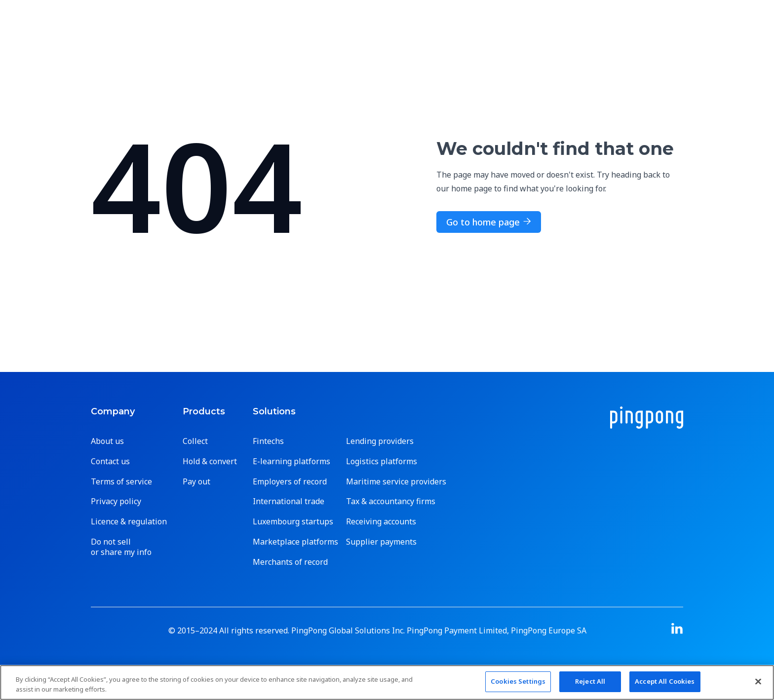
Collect (195, 441)
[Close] (758, 681)
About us (107, 441)
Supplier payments (381, 542)
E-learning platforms (291, 461)
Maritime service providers (396, 482)
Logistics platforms (382, 461)
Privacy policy (116, 501)
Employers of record (290, 482)
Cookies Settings (518, 681)
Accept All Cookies (665, 681)
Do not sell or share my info (121, 547)
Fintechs (268, 441)
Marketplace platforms (295, 542)
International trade (289, 501)
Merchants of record (290, 562)
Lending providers (380, 441)
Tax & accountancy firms (391, 501)
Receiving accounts (381, 522)
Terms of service (121, 482)
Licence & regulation (129, 522)
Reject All (590, 681)
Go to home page (489, 222)
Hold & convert (210, 461)
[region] (387, 682)
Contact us (110, 461)
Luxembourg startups (293, 522)
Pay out (196, 482)
